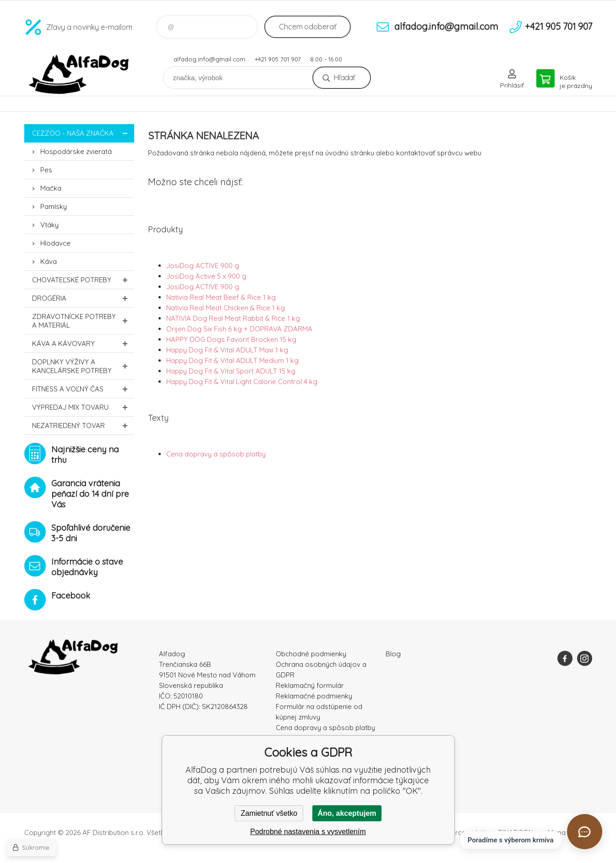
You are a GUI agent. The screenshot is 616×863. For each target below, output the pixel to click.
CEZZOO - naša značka (83, 133)
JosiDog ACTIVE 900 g (203, 266)
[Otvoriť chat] (585, 832)
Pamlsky (54, 206)
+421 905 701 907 (278, 59)
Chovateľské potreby (83, 280)
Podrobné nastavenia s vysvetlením (308, 832)
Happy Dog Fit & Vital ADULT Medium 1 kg (232, 360)
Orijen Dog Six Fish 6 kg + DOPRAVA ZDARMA (239, 329)
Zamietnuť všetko (269, 813)
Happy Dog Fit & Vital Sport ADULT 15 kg (231, 371)
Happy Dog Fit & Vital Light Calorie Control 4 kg (242, 382)
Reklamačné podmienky (314, 696)
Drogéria (83, 298)
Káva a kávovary (83, 344)
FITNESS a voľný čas (83, 389)
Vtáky (49, 225)
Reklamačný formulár (310, 685)
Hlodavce (55, 243)
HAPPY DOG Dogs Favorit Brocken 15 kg (231, 339)
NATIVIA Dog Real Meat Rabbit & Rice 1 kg (233, 318)
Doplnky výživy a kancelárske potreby (83, 366)
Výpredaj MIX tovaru (83, 407)
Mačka (51, 188)
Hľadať (344, 77)
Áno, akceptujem (347, 813)
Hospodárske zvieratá (76, 151)
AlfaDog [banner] (79, 74)
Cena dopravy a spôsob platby (216, 454)
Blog (393, 654)
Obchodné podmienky (311, 654)
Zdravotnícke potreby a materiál (83, 321)
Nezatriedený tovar (83, 426)
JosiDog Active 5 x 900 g (206, 276)
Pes (46, 170)
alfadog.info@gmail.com (210, 59)
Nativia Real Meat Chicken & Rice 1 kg (226, 308)
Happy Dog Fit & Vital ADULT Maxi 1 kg (227, 350)
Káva (49, 261)
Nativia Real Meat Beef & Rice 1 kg (221, 297)
